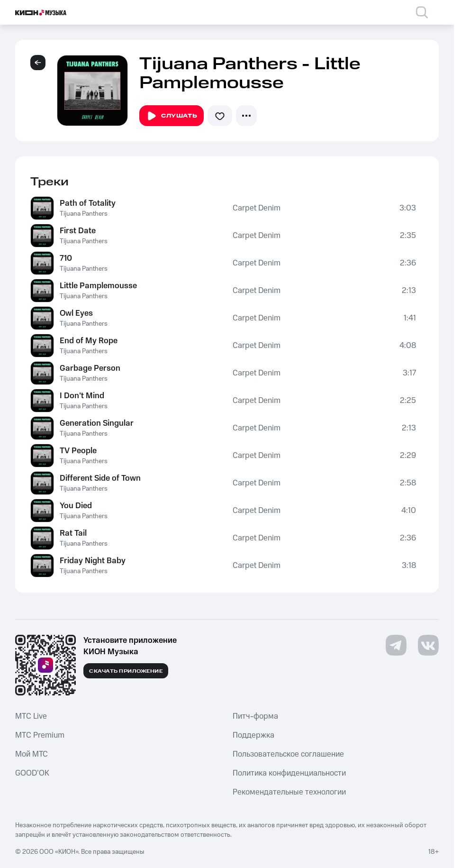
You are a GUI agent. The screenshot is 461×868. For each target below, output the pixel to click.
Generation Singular (97, 423)
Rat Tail (73, 533)
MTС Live (31, 716)
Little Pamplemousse (98, 286)
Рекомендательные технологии (289, 792)
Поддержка (253, 735)
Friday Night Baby (93, 561)
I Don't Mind (82, 396)
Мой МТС (32, 754)
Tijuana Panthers (84, 214)
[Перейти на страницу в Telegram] (396, 645)
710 (66, 258)
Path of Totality (88, 203)
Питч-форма (255, 716)
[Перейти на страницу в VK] (428, 645)
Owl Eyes (76, 313)
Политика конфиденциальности (289, 773)
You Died (76, 506)
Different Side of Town (100, 478)
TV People (78, 451)
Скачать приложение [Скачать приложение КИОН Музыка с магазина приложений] (126, 671)
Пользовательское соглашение (288, 754)
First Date (78, 231)
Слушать (172, 116)
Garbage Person (90, 368)
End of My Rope (89, 341)
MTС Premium (40, 735)
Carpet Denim (257, 208)
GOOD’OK (32, 773)
